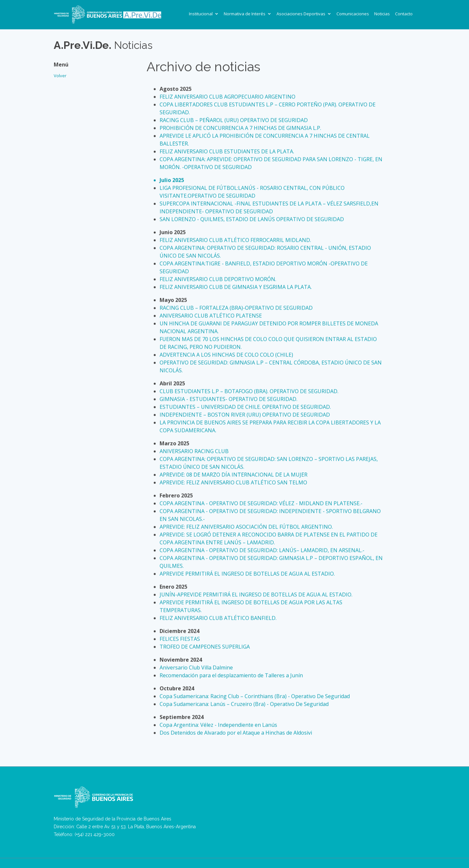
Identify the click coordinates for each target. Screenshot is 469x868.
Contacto (404, 14)
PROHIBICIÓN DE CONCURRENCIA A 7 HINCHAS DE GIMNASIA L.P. (240, 128)
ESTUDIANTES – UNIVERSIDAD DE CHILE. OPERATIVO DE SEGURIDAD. (245, 407)
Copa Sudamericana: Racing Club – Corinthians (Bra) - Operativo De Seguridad (255, 696)
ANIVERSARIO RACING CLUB (194, 451)
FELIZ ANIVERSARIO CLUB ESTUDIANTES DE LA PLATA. (227, 152)
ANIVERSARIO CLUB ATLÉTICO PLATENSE (211, 316)
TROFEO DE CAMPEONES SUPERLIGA (205, 647)
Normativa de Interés (245, 14)
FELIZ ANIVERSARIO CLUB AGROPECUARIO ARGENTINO (227, 97)
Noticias (382, 14)
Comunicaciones (353, 14)
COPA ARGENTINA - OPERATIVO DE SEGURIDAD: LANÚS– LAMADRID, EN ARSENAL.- (262, 550)
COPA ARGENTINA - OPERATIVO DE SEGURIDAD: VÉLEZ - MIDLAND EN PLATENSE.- (261, 503)
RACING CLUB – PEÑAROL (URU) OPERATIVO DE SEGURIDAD (234, 120)
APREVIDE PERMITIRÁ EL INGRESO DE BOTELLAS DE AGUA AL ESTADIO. (247, 574)
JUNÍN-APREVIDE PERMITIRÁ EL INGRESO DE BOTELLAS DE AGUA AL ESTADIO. (256, 595)
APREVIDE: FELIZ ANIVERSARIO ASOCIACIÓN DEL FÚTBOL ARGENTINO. (246, 527)
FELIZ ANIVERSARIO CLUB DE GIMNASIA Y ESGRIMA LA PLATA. (236, 287)
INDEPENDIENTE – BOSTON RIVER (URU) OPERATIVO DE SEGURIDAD (245, 415)
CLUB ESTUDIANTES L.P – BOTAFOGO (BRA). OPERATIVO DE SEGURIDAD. (249, 391)
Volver (60, 73)
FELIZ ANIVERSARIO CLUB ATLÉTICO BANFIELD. (218, 618)
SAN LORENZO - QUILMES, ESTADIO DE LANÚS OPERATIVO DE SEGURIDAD (252, 219)
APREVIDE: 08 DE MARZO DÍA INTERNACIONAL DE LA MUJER (234, 475)
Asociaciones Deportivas (301, 14)
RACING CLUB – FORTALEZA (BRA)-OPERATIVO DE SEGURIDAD (236, 308)
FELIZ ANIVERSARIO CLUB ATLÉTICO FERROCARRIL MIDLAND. (235, 240)
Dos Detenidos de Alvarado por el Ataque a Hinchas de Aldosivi (236, 733)
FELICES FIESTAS (180, 639)
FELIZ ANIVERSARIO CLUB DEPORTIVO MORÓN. (218, 279)
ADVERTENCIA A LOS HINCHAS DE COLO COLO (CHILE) (226, 355)
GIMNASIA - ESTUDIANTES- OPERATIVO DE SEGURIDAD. (228, 399)
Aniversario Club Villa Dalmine (196, 668)
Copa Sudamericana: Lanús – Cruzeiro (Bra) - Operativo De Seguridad (244, 704)
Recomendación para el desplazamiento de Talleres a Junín (231, 675)
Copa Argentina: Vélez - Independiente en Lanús (218, 725)
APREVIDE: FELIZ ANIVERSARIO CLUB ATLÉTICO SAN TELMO (233, 483)
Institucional (201, 14)
